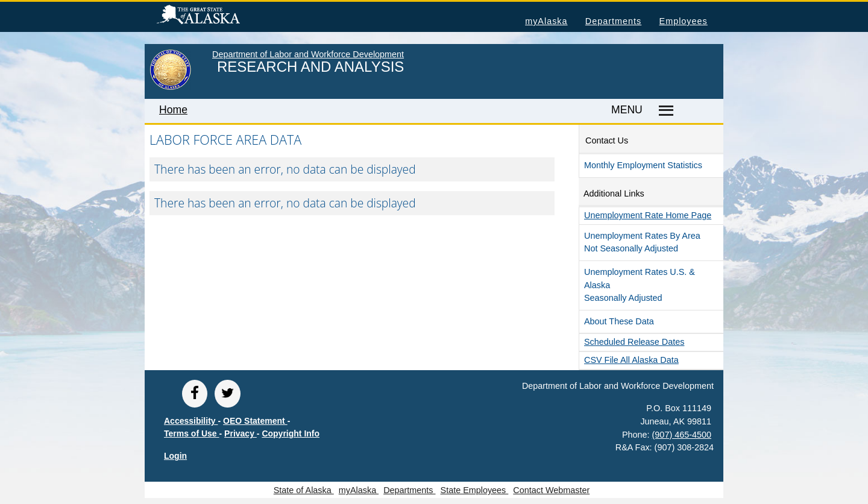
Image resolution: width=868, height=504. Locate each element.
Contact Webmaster (551, 490)
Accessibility (191, 421)
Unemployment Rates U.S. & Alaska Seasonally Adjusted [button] (640, 285)
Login (175, 456)
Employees (684, 21)
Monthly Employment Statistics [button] (643, 165)
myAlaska (546, 21)
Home (173, 110)
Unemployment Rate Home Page (648, 215)
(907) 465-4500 (682, 435)
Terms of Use (192, 433)
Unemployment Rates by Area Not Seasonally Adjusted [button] (642, 242)
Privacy (241, 433)
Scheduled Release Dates (634, 342)
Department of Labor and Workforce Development (308, 54)
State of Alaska (218, 16)
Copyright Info (291, 433)
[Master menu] (664, 111)
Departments (613, 21)
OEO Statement (255, 421)
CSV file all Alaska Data (631, 360)
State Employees (475, 490)
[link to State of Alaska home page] (170, 87)
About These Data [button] (619, 321)
